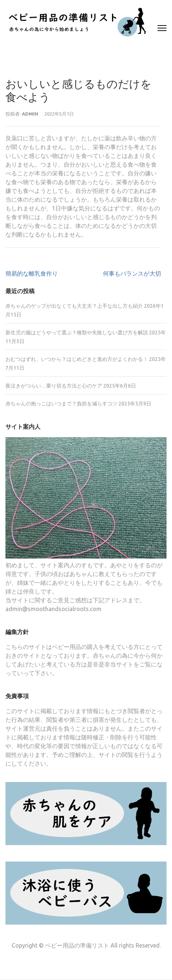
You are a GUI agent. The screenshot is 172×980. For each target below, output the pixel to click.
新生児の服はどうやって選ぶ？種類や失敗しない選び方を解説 (77, 332)
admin (30, 114)
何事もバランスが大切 (132, 273)
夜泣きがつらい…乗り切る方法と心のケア (54, 386)
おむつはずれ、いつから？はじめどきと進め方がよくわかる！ (77, 359)
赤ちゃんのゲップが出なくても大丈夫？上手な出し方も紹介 (74, 306)
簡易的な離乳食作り (32, 273)
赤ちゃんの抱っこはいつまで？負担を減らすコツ (61, 404)
